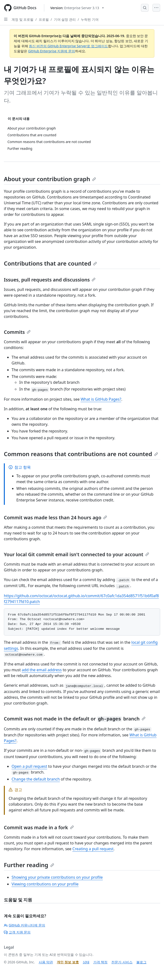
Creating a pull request (93, 849)
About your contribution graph (50, 179)
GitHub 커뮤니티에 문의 (25, 925)
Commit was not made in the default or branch (75, 719)
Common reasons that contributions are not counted (81, 454)
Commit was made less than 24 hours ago (55, 517)
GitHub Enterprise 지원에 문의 (52, 51)
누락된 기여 (90, 19)
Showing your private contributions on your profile (57, 877)
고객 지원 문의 (17, 932)
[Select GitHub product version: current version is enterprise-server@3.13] (77, 8)
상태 (86, 962)
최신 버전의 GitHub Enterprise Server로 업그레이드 (68, 46)
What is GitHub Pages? (101, 399)
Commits (17, 332)
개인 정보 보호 (68, 962)
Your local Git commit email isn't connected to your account (76, 554)
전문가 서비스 (122, 962)
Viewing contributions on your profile (45, 884)
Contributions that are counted (50, 263)
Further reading (29, 865)
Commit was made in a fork (39, 827)
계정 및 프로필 (22, 19)
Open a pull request (29, 766)
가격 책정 (101, 962)
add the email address (42, 670)
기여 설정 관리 (65, 19)
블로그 (141, 962)
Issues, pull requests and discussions (50, 280)
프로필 (44, 19)
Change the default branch (36, 779)
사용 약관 (46, 962)
